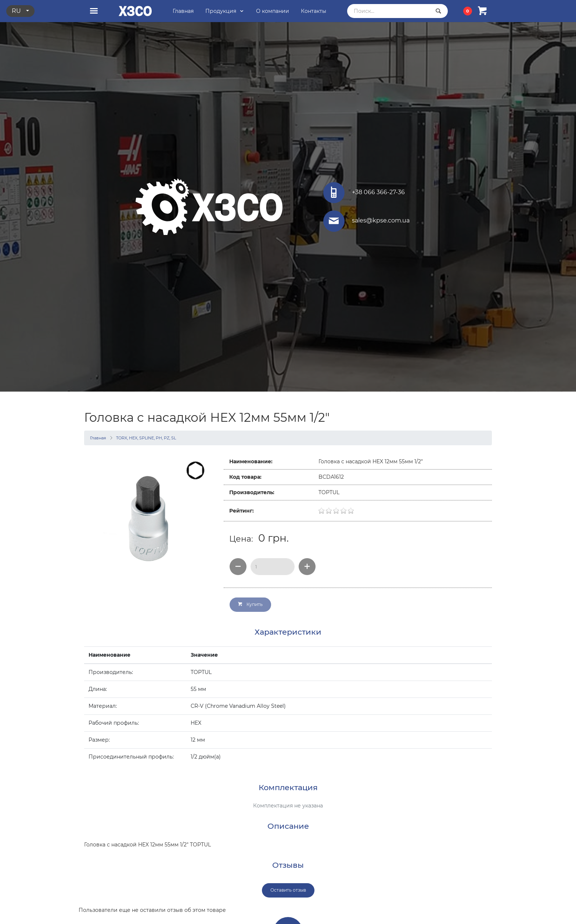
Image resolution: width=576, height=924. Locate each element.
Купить (250, 604)
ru (17, 11)
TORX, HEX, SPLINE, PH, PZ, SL (146, 438)
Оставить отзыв (288, 890)
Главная (98, 438)
